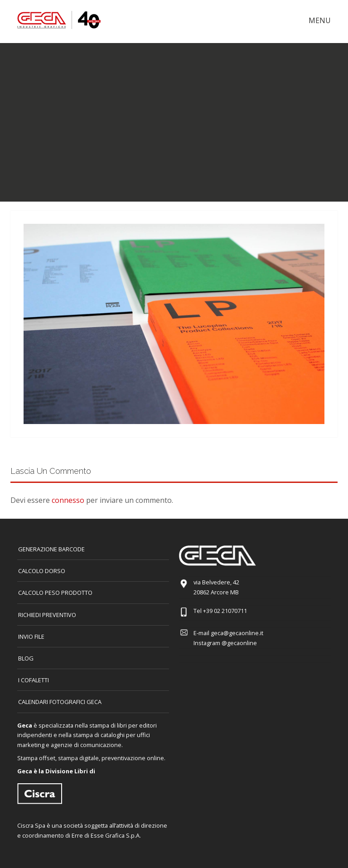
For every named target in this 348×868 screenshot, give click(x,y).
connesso (68, 500)
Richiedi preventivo (47, 615)
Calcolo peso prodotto (55, 593)
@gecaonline (239, 643)
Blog (26, 658)
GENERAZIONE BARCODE (51, 549)
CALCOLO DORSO (42, 571)
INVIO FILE (31, 637)
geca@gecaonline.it (237, 633)
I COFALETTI (34, 680)
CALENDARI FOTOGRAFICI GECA (60, 702)
